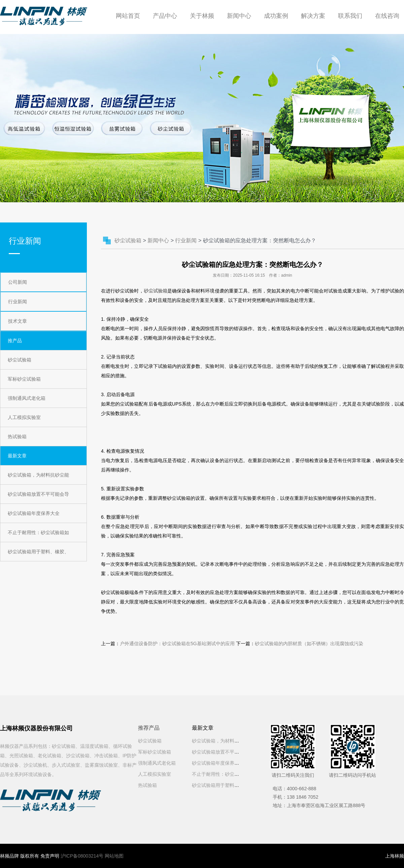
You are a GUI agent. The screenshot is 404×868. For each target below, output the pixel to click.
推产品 (15, 341)
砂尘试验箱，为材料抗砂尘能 (38, 475)
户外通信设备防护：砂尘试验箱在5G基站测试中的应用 (177, 644)
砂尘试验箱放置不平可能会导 (38, 494)
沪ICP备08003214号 (82, 856)
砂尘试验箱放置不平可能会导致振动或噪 (234, 752)
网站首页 (128, 16)
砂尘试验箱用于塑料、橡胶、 (38, 552)
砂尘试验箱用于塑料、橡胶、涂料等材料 (234, 785)
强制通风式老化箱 (27, 398)
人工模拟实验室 (24, 417)
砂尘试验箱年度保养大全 (34, 513)
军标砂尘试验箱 (24, 379)
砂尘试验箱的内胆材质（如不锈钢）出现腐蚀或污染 (309, 644)
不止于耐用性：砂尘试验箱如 (38, 532)
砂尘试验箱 (20, 360)
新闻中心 (239, 16)
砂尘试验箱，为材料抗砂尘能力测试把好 (234, 741)
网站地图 (114, 856)
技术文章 (18, 321)
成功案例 (276, 16)
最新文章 (17, 456)
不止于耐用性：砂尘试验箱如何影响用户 (234, 774)
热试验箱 (17, 437)
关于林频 (202, 16)
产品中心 (165, 16)
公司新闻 (18, 282)
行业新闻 (18, 302)
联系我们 (350, 16)
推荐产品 (149, 728)
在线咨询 (387, 16)
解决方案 (313, 16)
